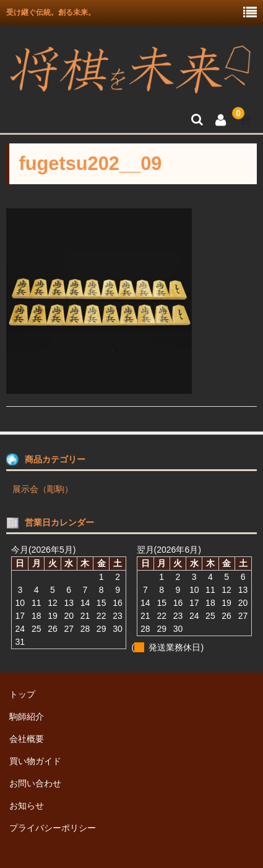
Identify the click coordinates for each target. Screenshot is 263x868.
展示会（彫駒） (43, 489)
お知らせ (27, 806)
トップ (22, 694)
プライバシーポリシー (53, 828)
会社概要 (27, 739)
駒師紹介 (27, 717)
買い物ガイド (35, 761)
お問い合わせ (35, 783)
